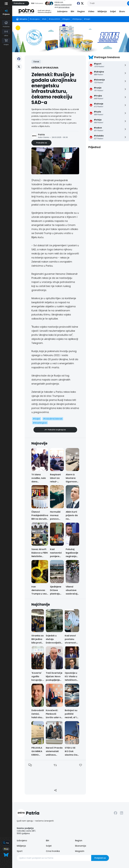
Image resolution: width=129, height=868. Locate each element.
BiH (72, 11)
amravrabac (64, 7)
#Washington (40, 423)
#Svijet (37, 419)
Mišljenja (102, 11)
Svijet (113, 11)
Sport (20, 851)
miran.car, (59, 2)
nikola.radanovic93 (63, 5)
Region (81, 11)
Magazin (80, 851)
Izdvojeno (62, 11)
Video (91, 11)
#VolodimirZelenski (53, 419)
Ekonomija (81, 846)
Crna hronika (53, 851)
